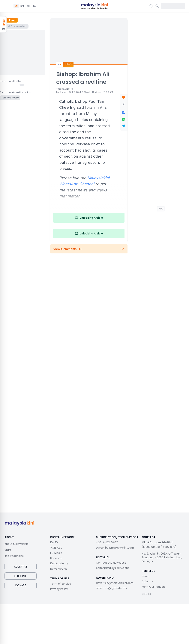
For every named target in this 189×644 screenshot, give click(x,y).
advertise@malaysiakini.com (115, 583)
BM (22, 6)
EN (16, 6)
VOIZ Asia (56, 548)
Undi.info (56, 558)
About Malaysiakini (16, 544)
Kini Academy (59, 563)
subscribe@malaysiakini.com (115, 548)
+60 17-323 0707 (107, 542)
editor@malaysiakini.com (112, 568)
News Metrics (59, 569)
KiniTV (54, 542)
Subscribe (21, 576)
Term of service (61, 584)
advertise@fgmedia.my (111, 588)
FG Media (56, 553)
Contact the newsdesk (111, 563)
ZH (28, 6)
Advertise (21, 567)
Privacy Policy (59, 589)
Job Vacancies (14, 556)
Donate (21, 585)
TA (34, 6)
